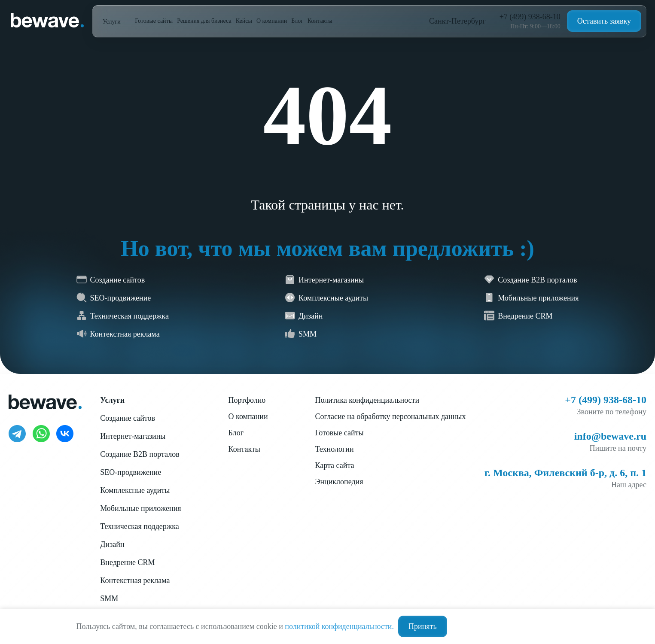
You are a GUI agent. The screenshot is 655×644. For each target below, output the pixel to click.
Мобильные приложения (140, 508)
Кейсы (244, 21)
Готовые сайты (154, 21)
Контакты (320, 21)
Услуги (112, 22)
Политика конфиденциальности (367, 400)
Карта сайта (335, 465)
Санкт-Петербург (457, 21)
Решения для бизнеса (204, 21)
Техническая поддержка (139, 526)
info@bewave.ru (610, 436)
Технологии (335, 449)
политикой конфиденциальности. (339, 626)
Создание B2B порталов (140, 454)
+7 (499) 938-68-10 (530, 17)
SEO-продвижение (131, 472)
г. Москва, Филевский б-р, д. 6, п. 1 (565, 473)
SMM (109, 598)
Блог (297, 21)
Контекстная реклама (135, 580)
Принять (423, 626)
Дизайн (112, 544)
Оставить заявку (604, 21)
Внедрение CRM (127, 562)
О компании (272, 21)
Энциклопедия (339, 482)
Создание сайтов (128, 418)
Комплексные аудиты (135, 490)
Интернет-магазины (133, 436)
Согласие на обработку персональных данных (391, 416)
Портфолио (247, 400)
